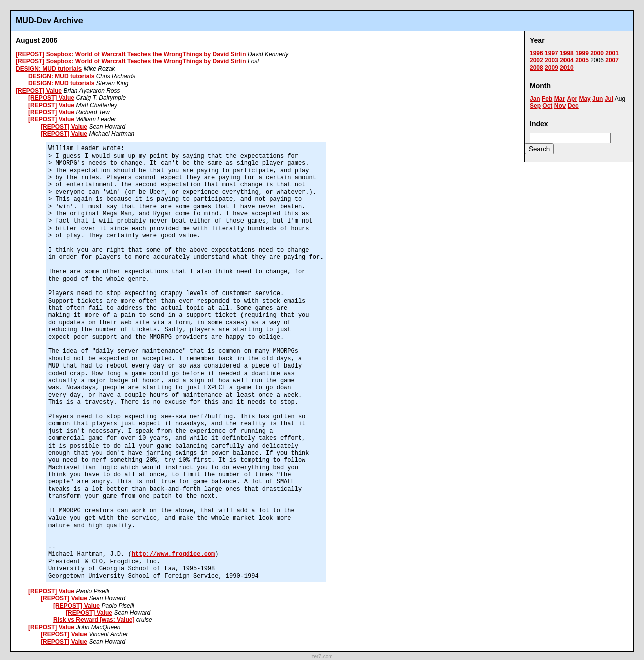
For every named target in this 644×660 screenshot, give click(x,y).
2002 (537, 60)
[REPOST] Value (39, 91)
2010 (567, 68)
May (584, 99)
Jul (609, 99)
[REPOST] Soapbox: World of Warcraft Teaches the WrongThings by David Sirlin (131, 54)
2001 (612, 53)
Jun (597, 99)
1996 (537, 53)
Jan (535, 99)
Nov (560, 106)
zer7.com (322, 657)
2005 (582, 60)
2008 (537, 68)
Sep (535, 106)
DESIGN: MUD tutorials (49, 69)
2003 (552, 60)
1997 (552, 53)
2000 (597, 53)
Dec (573, 106)
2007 (612, 60)
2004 (567, 60)
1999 (582, 53)
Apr (572, 99)
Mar (560, 99)
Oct (547, 106)
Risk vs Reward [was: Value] (94, 620)
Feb (547, 99)
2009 (552, 68)
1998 (567, 53)
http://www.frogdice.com (174, 554)
